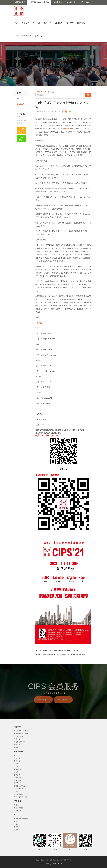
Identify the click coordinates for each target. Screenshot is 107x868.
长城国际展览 (20, 2)
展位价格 (17, 758)
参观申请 (21, 139)
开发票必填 (18, 769)
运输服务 (17, 791)
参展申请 (21, 130)
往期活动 (17, 739)
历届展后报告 (19, 736)
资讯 (16, 36)
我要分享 (53, 111)
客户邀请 (17, 775)
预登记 (16, 805)
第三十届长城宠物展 (21, 731)
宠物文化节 (58, 2)
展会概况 (26, 23)
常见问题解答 (19, 794)
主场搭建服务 (19, 789)
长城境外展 (27, 36)
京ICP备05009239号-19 (54, 864)
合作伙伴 (17, 745)
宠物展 (67, 129)
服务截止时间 (19, 778)
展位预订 (17, 755)
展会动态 (21, 98)
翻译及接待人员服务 (21, 786)
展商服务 (48, 23)
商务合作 (70, 23)
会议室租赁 (18, 780)
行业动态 (21, 104)
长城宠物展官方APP (21, 734)
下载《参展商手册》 (21, 797)
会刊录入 (17, 772)
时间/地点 (17, 761)
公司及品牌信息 (19, 742)
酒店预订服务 (19, 783)
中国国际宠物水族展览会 (39, 2)
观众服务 (59, 23)
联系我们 (17, 747)
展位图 (16, 766)
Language (88, 2)
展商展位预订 (43, 703)
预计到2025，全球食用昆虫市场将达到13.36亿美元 (61, 651)
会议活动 (81, 23)
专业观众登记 (63, 703)
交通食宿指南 (19, 808)
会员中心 (38, 36)
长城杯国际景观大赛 (21, 819)
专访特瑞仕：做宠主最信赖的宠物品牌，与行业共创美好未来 (64, 655)
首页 (16, 23)
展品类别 (17, 764)
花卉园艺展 (71, 2)
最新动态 (17, 830)
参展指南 (17, 827)
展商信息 (37, 23)
